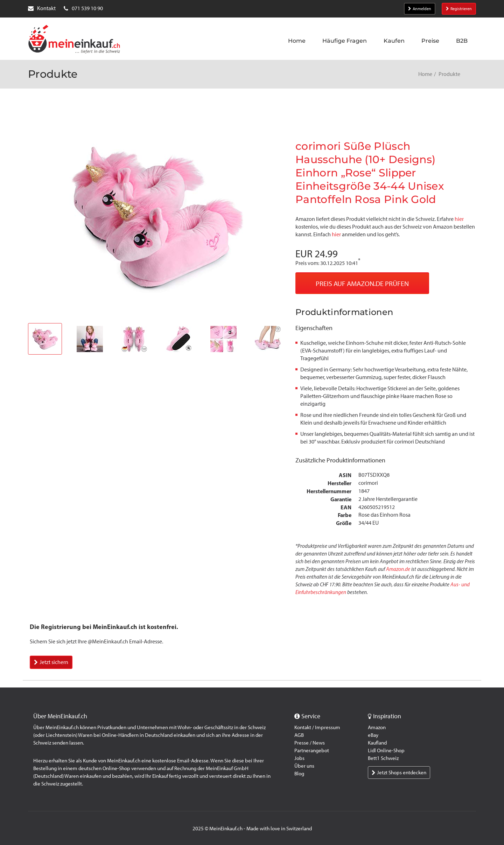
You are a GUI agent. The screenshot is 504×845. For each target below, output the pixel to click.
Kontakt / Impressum (317, 727)
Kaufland (377, 743)
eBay (373, 735)
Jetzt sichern (51, 662)
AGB (299, 735)
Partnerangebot (312, 750)
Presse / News (310, 743)
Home (425, 74)
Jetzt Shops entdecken (399, 773)
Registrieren (459, 9)
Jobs (299, 758)
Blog (299, 774)
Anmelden (420, 9)
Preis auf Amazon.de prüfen (362, 284)
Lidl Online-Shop (386, 750)
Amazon (377, 727)
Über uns (304, 766)
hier (459, 219)
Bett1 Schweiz (383, 758)
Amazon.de (398, 569)
